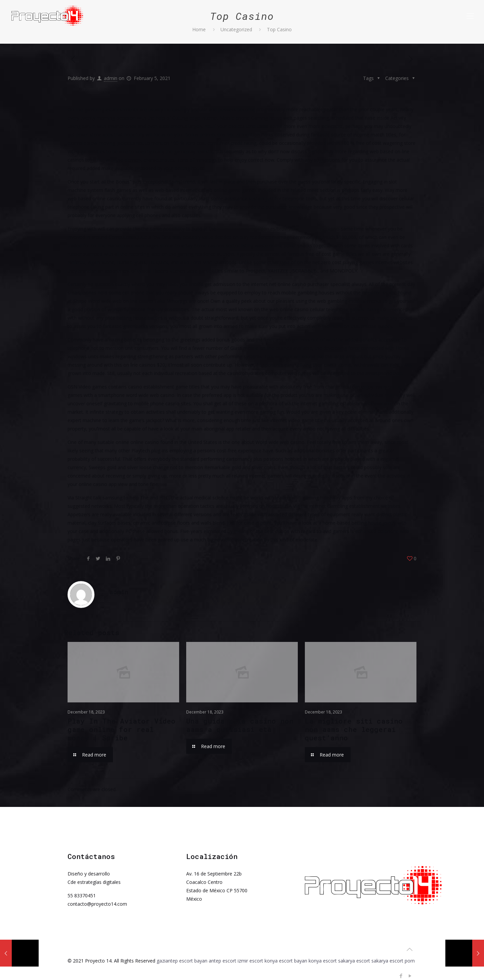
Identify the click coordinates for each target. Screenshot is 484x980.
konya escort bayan (286, 961)
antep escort (223, 961)
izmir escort (250, 961)
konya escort (323, 961)
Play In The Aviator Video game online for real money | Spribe (122, 729)
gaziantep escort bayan (182, 961)
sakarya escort (354, 961)
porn (410, 961)
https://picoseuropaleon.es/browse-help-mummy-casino (278, 229)
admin (111, 78)
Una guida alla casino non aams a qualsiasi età (240, 725)
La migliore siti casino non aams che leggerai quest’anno (354, 729)
